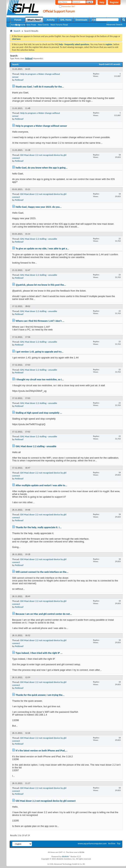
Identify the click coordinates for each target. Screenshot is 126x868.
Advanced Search (114, 24)
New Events (43, 25)
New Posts (31, 25)
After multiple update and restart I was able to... (41, 485)
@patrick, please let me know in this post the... (41, 285)
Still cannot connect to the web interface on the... (42, 572)
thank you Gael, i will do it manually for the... (40, 87)
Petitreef (19, 80)
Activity (51, 20)
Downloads (81, 20)
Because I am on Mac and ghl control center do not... (44, 614)
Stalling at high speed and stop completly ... (39, 413)
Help (102, 2)
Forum (18, 20)
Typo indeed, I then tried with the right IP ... (39, 653)
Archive (112, 843)
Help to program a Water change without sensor (41, 126)
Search (17, 31)
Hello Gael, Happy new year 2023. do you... (39, 207)
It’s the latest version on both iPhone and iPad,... (41, 751)
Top (119, 843)
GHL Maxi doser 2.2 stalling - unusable (39, 239)
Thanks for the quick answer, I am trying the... (40, 695)
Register (114, 2)
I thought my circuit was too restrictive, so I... (40, 379)
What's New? (34, 20)
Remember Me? (67, 7)
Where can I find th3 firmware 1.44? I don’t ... (40, 321)
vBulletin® (66, 856)
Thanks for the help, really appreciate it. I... (39, 527)
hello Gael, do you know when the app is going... (42, 168)
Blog (18, 25)
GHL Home (66, 20)
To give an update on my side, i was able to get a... (42, 249)
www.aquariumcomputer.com (92, 843)
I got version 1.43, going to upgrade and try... (39, 352)
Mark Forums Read (59, 25)
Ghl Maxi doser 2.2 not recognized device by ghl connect (46, 801)
